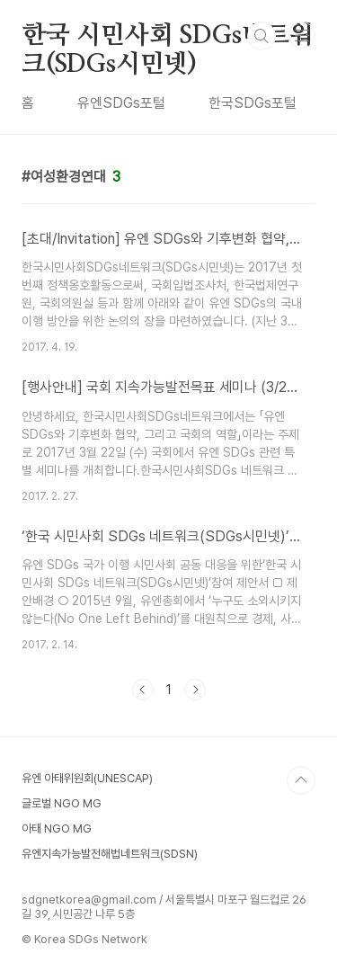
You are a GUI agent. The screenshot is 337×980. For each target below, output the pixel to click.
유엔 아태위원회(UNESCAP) (87, 778)
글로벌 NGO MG (62, 803)
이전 (143, 690)
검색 (262, 36)
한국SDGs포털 (253, 103)
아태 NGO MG (57, 829)
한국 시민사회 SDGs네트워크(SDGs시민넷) (168, 37)
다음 (195, 690)
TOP (301, 780)
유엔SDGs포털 (121, 103)
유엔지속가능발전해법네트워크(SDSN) (110, 854)
